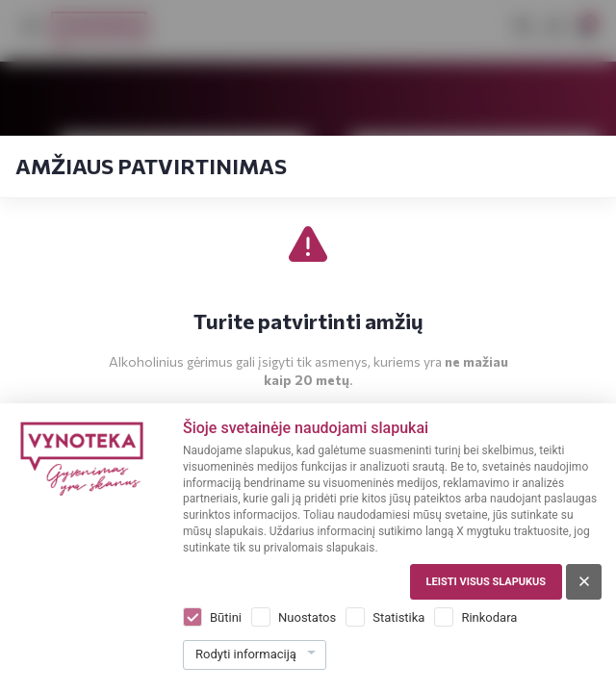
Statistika (398, 617)
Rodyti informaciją (246, 654)
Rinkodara (489, 617)
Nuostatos (307, 617)
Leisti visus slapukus (486, 582)
